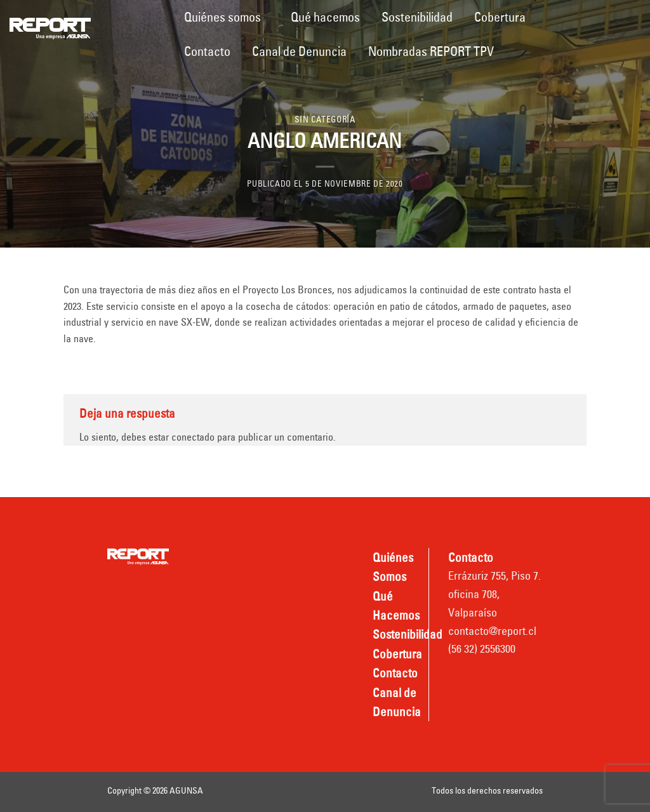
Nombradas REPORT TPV (431, 51)
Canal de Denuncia (299, 51)
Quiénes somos (222, 17)
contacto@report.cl (492, 631)
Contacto (207, 51)
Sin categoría (325, 119)
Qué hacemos (325, 17)
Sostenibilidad (417, 17)
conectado (193, 437)
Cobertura (500, 17)
